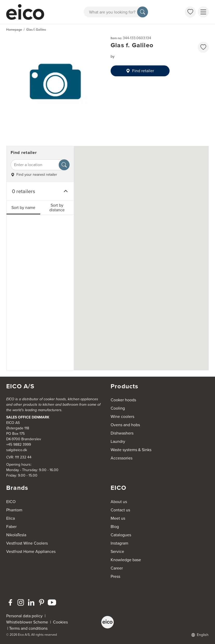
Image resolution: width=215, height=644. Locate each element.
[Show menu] (203, 12)
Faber (11, 527)
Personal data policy (24, 616)
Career (117, 568)
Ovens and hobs (125, 425)
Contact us (120, 510)
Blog (115, 527)
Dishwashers (122, 433)
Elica (11, 518)
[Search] (143, 12)
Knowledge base (126, 560)
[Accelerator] (28, 12)
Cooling (118, 408)
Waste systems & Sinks (131, 450)
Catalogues (121, 535)
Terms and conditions (28, 628)
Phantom (14, 510)
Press (115, 576)
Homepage (14, 30)
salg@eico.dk (17, 450)
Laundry (118, 441)
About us (119, 502)
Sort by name (23, 208)
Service (117, 551)
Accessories (122, 458)
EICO (11, 502)
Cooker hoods (123, 400)
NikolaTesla (16, 535)
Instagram (119, 543)
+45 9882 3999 (19, 445)
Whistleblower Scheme (27, 622)
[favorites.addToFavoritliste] (203, 47)
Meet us (118, 518)
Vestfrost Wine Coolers (27, 543)
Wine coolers (122, 416)
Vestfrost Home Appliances (31, 551)
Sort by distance (57, 208)
